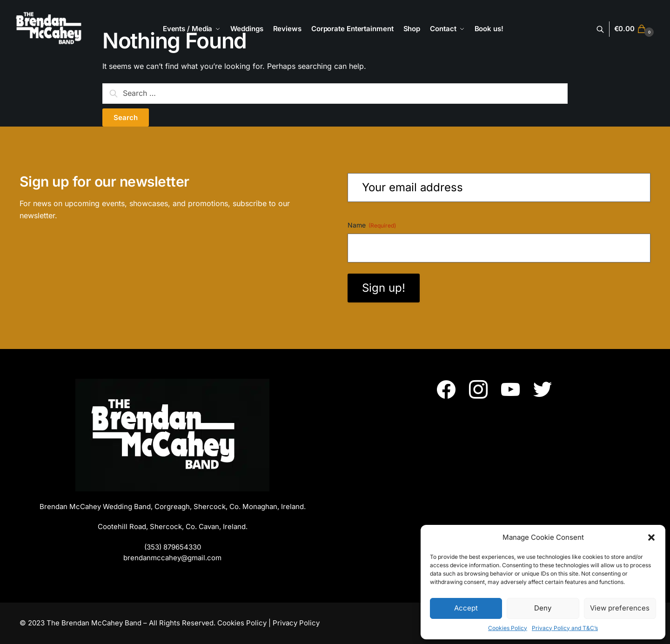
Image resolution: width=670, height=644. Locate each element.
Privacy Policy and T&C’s (565, 628)
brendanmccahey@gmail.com (172, 558)
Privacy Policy (296, 623)
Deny (543, 608)
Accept (466, 608)
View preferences (620, 608)
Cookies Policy (508, 628)
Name (372, 225)
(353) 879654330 (173, 547)
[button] (651, 537)
